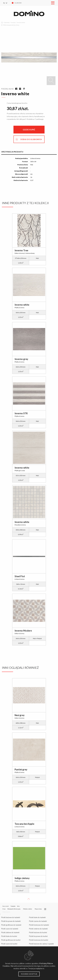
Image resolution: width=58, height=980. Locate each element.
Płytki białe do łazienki (37, 917)
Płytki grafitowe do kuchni (11, 940)
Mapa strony (38, 909)
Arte (18, 906)
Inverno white (21, 22)
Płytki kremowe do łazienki (39, 925)
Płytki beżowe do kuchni (38, 932)
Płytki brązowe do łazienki (11, 921)
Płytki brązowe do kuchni (38, 936)
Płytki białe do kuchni (9, 936)
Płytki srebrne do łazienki (38, 929)
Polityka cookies (28, 909)
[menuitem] (7, 3)
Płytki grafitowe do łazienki (11, 925)
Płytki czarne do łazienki (38, 921)
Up (29, 899)
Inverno (13, 22)
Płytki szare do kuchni (9, 944)
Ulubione (18, 3)
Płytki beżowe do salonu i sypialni (41, 944)
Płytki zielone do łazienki (10, 932)
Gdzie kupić (29, 130)
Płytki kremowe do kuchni (39, 940)
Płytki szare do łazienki (10, 929)
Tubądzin (13, 906)
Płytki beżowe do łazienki (11, 917)
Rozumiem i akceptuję (29, 974)
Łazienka (7, 22)
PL (4, 3)
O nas (4, 909)
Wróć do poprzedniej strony (11, 25)
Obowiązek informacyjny (14, 909)
